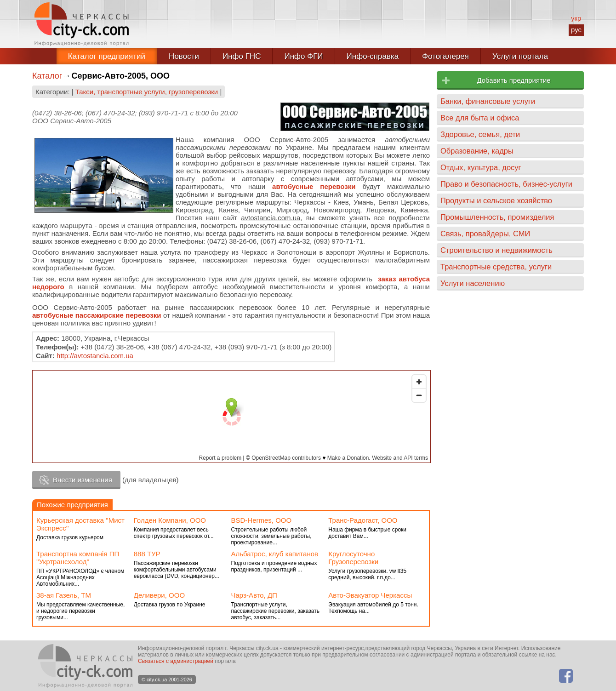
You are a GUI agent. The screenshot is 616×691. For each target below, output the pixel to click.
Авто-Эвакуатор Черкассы (370, 595)
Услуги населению (473, 283)
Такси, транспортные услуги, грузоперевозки (147, 92)
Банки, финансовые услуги (488, 101)
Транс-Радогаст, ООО (363, 520)
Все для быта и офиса (480, 118)
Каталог (47, 76)
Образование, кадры (477, 151)
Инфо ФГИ (303, 56)
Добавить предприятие (513, 80)
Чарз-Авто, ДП (254, 595)
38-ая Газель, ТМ (64, 595)
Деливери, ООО (159, 595)
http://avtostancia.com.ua (95, 356)
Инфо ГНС (242, 56)
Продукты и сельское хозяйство (496, 200)
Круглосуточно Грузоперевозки (353, 558)
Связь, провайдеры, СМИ (485, 234)
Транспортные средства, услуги (496, 267)
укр (576, 18)
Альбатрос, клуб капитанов (275, 554)
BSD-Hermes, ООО (262, 520)
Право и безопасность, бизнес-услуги (506, 184)
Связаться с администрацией (176, 661)
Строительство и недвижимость (496, 250)
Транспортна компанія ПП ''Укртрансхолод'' (78, 558)
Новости (184, 56)
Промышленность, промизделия (497, 217)
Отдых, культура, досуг (481, 167)
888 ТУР (147, 554)
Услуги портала (520, 56)
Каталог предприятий (107, 56)
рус (576, 30)
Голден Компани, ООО (170, 520)
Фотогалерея (445, 56)
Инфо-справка (373, 56)
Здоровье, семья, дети (480, 134)
